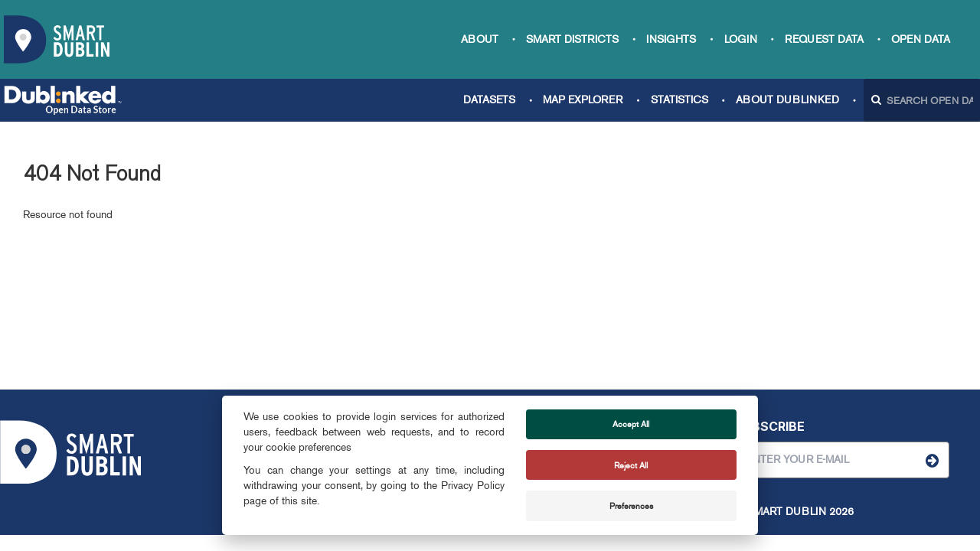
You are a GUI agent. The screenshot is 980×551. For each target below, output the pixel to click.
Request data (824, 39)
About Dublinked (787, 100)
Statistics (679, 100)
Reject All (631, 465)
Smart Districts (572, 39)
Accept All (631, 424)
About (480, 39)
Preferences (631, 506)
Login (741, 39)
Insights (671, 39)
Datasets (489, 100)
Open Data (921, 39)
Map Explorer (583, 100)
